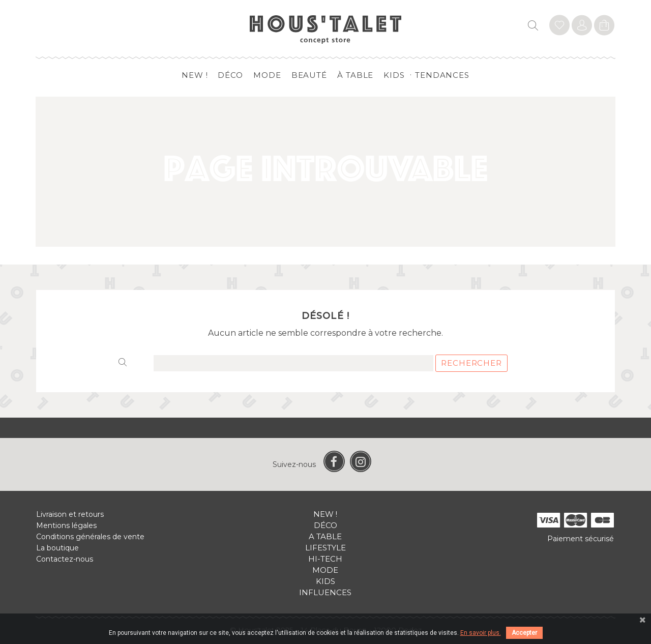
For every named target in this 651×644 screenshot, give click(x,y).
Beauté (309, 75)
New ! (195, 75)
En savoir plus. (481, 633)
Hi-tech (325, 559)
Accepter (524, 633)
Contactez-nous (65, 559)
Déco (230, 75)
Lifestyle (325, 548)
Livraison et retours (70, 514)
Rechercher (471, 363)
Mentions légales (66, 525)
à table (355, 75)
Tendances (442, 75)
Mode (267, 75)
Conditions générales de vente (90, 537)
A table (325, 536)
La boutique (57, 548)
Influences (325, 592)
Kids (394, 75)
